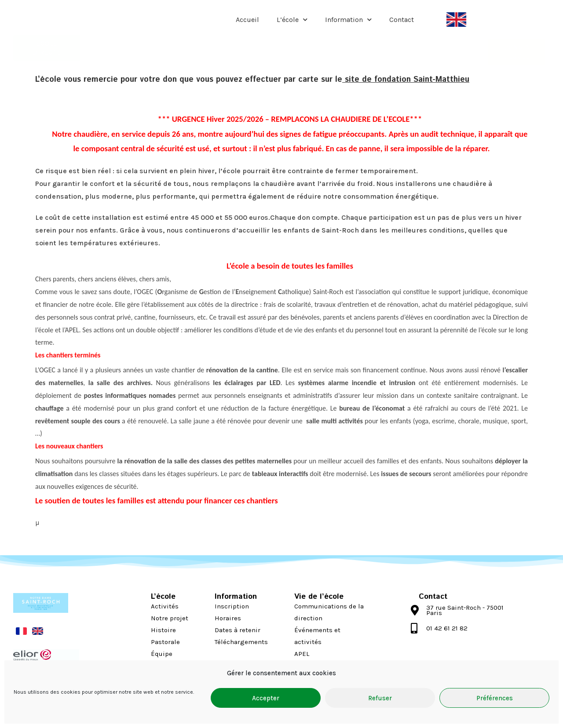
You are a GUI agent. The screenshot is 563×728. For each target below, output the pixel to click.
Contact (402, 20)
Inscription (232, 606)
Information (348, 20)
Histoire (163, 630)
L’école (292, 20)
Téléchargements (241, 642)
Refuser (380, 698)
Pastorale (165, 642)
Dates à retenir (238, 630)
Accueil (247, 20)
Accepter (266, 698)
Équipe (162, 654)
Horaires (228, 618)
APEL (302, 654)
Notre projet (170, 618)
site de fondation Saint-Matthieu (406, 80)
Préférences (495, 698)
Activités (165, 606)
